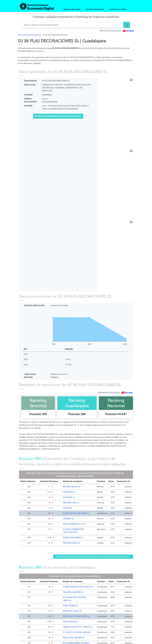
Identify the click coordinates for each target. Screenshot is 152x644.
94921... (45, 99)
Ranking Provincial (95, 9)
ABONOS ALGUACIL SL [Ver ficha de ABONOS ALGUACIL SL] (72, 611)
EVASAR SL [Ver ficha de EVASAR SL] (68, 508)
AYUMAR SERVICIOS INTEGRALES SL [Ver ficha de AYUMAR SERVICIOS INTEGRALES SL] (78, 587)
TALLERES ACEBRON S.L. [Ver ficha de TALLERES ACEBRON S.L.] (74, 592)
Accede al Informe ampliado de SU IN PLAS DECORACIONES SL (59, 116)
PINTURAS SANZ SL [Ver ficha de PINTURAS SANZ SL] (71, 503)
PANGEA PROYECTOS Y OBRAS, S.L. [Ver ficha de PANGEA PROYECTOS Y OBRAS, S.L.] (78, 627)
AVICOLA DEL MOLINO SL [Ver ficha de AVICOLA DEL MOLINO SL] (74, 638)
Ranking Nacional (72, 9)
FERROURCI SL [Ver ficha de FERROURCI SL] (69, 492)
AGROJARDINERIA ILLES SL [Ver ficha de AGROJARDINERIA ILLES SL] (75, 524)
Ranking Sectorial (118, 9)
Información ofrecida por (117, 31)
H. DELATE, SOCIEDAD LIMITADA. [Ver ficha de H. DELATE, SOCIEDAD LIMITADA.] (77, 632)
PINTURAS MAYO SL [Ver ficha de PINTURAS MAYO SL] (71, 543)
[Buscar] (127, 25)
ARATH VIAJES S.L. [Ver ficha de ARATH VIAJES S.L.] (71, 622)
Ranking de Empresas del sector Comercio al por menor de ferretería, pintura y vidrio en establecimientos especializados (94, 557)
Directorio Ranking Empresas (29, 35)
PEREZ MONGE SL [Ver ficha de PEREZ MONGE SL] (71, 606)
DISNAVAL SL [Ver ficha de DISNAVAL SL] (69, 519)
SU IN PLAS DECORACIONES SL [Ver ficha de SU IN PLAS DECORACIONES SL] (76, 513)
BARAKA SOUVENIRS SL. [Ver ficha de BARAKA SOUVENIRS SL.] (73, 538)
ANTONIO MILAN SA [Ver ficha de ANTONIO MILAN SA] (71, 487)
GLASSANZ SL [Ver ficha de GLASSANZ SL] (69, 497)
